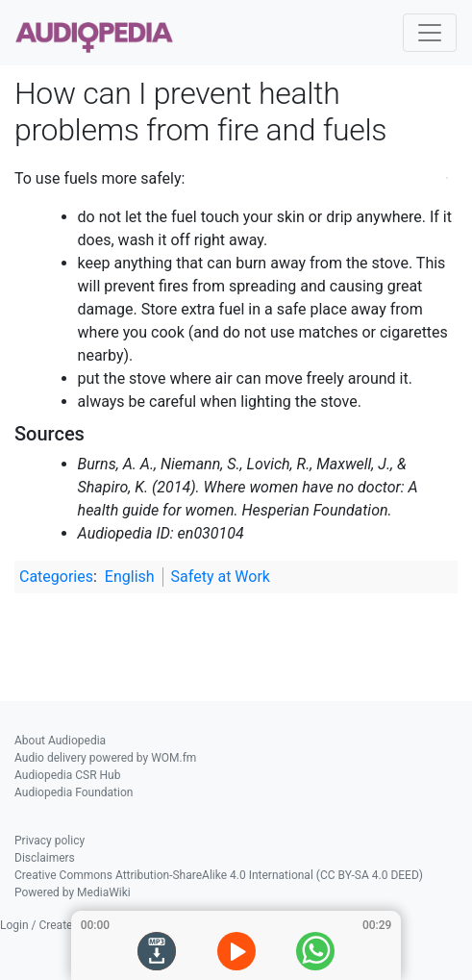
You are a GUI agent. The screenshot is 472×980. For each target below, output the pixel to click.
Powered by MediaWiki (73, 892)
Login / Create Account (59, 925)
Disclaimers (45, 858)
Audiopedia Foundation (74, 792)
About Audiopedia (60, 741)
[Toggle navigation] (430, 33)
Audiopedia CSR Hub (67, 775)
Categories (56, 577)
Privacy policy (50, 841)
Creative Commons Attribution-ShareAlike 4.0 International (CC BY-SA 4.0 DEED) (219, 875)
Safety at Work (221, 577)
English (130, 577)
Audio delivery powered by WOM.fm (105, 758)
